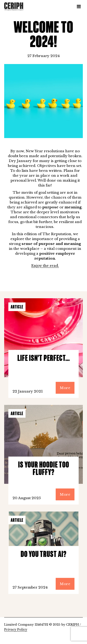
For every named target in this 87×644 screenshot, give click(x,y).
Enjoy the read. (45, 266)
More (65, 388)
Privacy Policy (16, 629)
